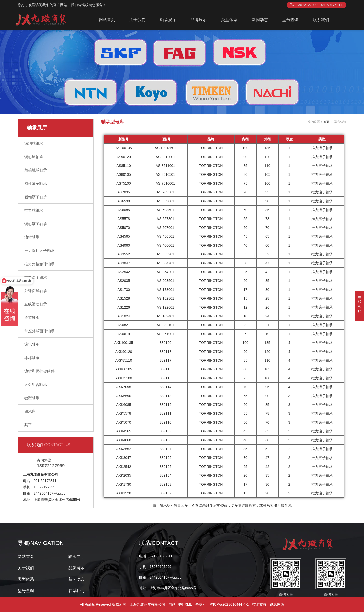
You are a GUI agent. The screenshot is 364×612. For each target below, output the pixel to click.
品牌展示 (199, 20)
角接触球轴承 (36, 170)
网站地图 (176, 604)
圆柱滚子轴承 (36, 183)
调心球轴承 (34, 157)
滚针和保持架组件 (39, 371)
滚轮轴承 (32, 344)
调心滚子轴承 (36, 224)
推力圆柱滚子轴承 (39, 250)
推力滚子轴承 (36, 277)
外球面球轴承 (36, 291)
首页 (326, 122)
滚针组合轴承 (36, 385)
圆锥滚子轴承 (36, 197)
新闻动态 (260, 20)
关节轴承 (32, 318)
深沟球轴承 (34, 143)
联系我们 (321, 20)
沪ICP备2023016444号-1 (229, 604)
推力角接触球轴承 (39, 264)
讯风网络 (277, 604)
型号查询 (290, 20)
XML (188, 604)
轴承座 (30, 411)
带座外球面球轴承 (39, 331)
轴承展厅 (168, 20)
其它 (28, 425)
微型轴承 (32, 398)
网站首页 (107, 20)
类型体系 (229, 20)
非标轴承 (32, 358)
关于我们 (138, 20)
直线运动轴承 (36, 304)
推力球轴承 (34, 210)
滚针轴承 (32, 237)
